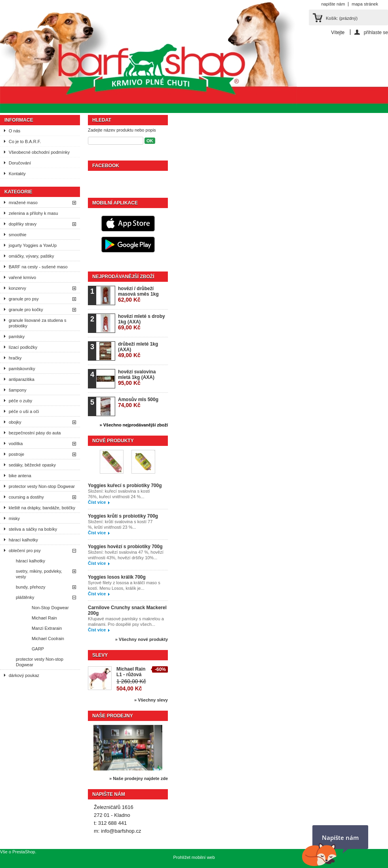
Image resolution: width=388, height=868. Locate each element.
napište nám (333, 4)
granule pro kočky (26, 310)
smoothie (18, 235)
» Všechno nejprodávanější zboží (134, 425)
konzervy (17, 288)
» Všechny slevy (151, 700)
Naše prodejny (113, 716)
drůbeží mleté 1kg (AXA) (138, 350)
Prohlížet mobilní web (194, 857)
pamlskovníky (22, 369)
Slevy (100, 655)
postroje (16, 454)
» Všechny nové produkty (142, 639)
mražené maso (23, 203)
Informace (19, 120)
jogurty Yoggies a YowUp (33, 245)
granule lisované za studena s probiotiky (38, 323)
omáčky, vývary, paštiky (31, 256)
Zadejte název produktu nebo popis (122, 130)
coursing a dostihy (26, 497)
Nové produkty (113, 441)
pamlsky (17, 336)
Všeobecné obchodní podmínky (39, 152)
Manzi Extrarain (47, 628)
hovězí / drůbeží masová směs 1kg (138, 294)
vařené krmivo (22, 277)
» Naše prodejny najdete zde (139, 778)
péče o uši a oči (24, 411)
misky (14, 518)
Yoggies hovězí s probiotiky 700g (125, 547)
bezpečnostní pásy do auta (35, 433)
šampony (18, 390)
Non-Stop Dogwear (50, 608)
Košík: (342, 18)
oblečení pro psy (25, 551)
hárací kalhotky (23, 540)
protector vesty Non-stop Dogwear (42, 486)
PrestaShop (24, 852)
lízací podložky (23, 347)
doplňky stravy (23, 224)
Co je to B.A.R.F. (25, 141)
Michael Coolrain (48, 639)
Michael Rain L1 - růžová (131, 672)
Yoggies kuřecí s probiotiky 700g (125, 486)
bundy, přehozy (30, 587)
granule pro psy (24, 299)
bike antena (20, 476)
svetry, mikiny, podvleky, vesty (39, 574)
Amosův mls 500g (138, 402)
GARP (38, 649)
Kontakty (17, 174)
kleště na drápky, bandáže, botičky (42, 508)
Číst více (97, 502)
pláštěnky (25, 597)
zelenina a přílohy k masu (33, 213)
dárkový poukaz (24, 675)
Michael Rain (44, 618)
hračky (15, 358)
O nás (14, 131)
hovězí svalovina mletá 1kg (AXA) (137, 378)
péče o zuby (20, 401)
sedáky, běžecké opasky (32, 465)
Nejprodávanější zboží (123, 277)
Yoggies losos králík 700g (117, 577)
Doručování (20, 163)
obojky (15, 422)
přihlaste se (376, 32)
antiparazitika (22, 379)
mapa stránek (365, 4)
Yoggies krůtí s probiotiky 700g (123, 516)
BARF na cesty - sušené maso (38, 267)
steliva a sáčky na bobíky (33, 529)
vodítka (16, 444)
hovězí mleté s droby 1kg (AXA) (142, 322)
